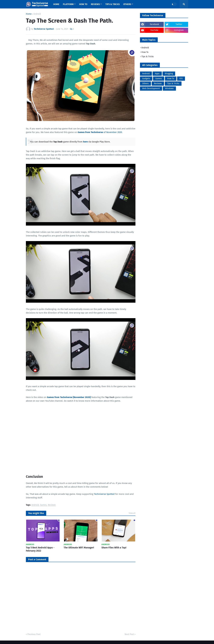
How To (145, 52)
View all (132, 513)
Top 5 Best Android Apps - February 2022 (40, 549)
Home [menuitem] (56, 4)
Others (145, 83)
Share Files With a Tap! (114, 548)
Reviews (52, 505)
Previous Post (34, 634)
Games (43, 505)
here (85, 142)
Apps (157, 74)
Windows (169, 88)
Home (29, 14)
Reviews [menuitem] (95, 4)
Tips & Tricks (148, 57)
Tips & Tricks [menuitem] (112, 4)
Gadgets (146, 79)
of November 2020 (100, 132)
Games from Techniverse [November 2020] (69, 397)
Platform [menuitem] (68, 4)
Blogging (169, 74)
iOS (181, 79)
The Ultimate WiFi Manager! (79, 548)
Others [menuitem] (127, 4)
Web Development (151, 88)
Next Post (129, 634)
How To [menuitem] (83, 4)
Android (37, 14)
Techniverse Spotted (104, 494)
